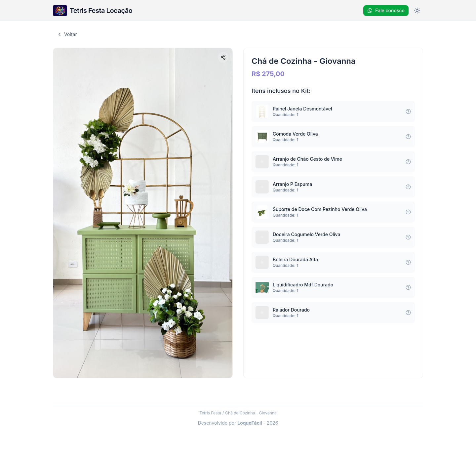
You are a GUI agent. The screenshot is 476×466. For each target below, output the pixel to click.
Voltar (67, 34)
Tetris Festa (210, 413)
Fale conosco (386, 10)
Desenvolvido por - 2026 (238, 423)
